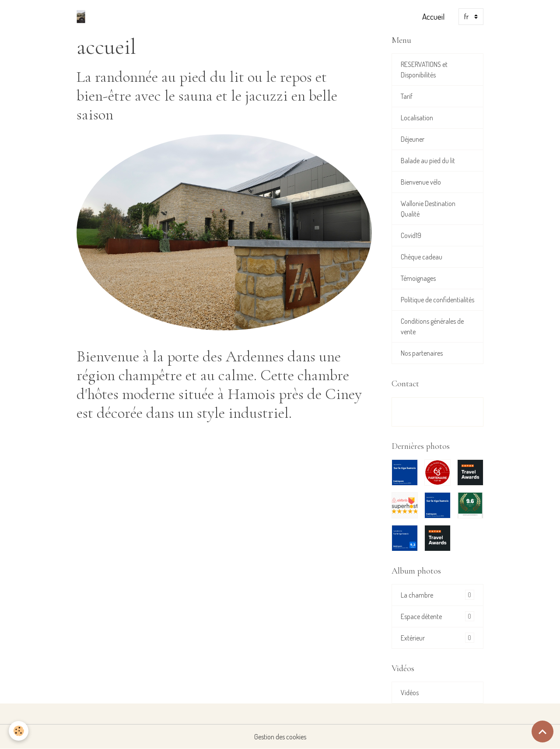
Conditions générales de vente (432, 326)
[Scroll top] (542, 731)
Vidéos (410, 693)
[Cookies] (19, 731)
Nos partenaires (422, 353)
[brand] (83, 17)
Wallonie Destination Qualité (428, 209)
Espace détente (437, 616)
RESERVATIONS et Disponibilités (424, 70)
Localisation (417, 118)
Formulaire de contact (437, 412)
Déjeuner (413, 139)
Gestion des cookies (280, 737)
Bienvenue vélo (421, 182)
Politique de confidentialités (437, 300)
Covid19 (411, 235)
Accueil (433, 16)
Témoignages (418, 278)
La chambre (437, 595)
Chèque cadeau (422, 257)
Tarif (407, 96)
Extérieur (437, 638)
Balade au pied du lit (428, 161)
